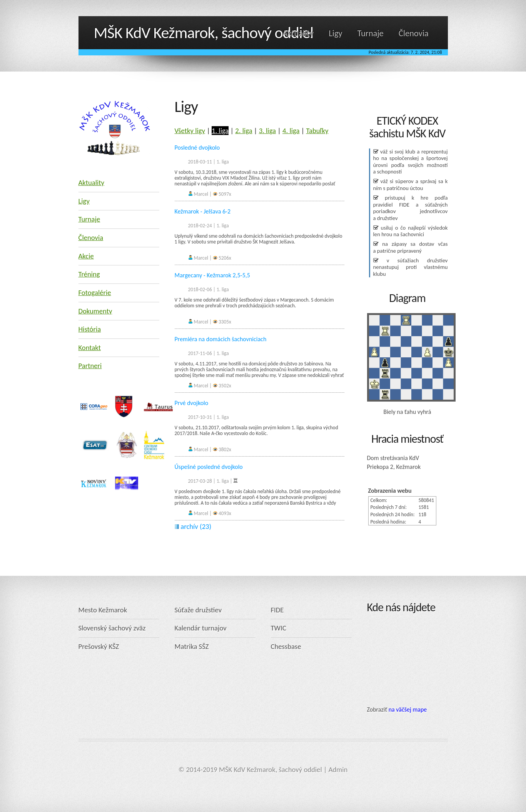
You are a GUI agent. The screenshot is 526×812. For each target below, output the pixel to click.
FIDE (277, 610)
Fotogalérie (95, 293)
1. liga (220, 131)
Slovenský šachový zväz (112, 628)
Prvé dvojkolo (192, 403)
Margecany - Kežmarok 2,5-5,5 (212, 275)
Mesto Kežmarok (103, 610)
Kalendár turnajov (201, 628)
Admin (338, 769)
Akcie (86, 256)
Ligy (335, 33)
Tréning (89, 274)
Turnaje (371, 33)
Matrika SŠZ (192, 646)
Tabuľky (317, 131)
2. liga (244, 131)
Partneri (90, 366)
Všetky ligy (190, 131)
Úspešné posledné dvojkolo (209, 467)
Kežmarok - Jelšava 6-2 (203, 211)
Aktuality (298, 33)
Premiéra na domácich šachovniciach (221, 339)
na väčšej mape (408, 709)
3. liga (267, 131)
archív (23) (193, 526)
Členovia (414, 33)
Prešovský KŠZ (99, 646)
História (90, 329)
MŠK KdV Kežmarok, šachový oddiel (204, 33)
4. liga (291, 131)
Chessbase (286, 646)
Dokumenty (95, 311)
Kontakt (90, 348)
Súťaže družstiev (198, 610)
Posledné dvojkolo (197, 148)
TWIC (279, 628)
